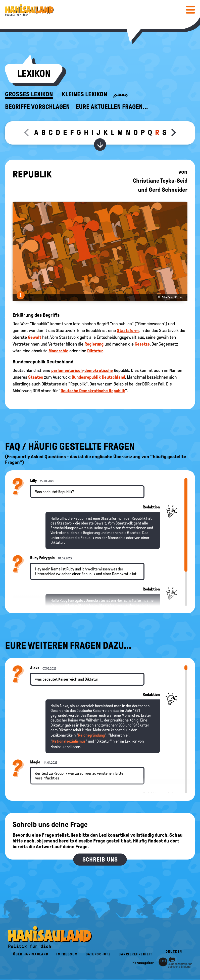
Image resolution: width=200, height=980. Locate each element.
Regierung (94, 344)
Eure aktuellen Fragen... (112, 107)
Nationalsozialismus (69, 741)
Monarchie (58, 351)
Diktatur (95, 351)
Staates (36, 377)
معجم (120, 94)
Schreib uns (100, 860)
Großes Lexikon (29, 94)
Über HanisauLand (31, 954)
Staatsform (128, 331)
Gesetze (142, 344)
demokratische (99, 370)
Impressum (67, 954)
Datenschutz (98, 954)
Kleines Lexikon (85, 94)
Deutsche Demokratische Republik (93, 391)
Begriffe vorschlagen (37, 107)
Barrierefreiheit (135, 954)
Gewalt (35, 337)
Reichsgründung (91, 735)
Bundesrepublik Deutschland (98, 377)
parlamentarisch (67, 370)
